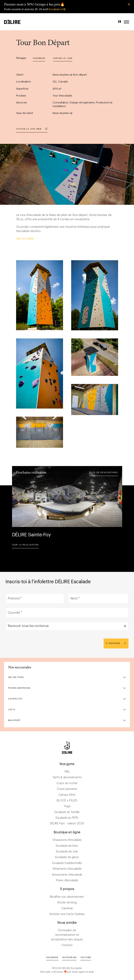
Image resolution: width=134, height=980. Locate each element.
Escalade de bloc (67, 846)
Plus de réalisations (104, 473)
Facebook (39, 58)
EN (120, 22)
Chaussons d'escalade (67, 840)
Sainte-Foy (15, 699)
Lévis (12, 710)
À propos (67, 889)
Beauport (14, 720)
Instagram (69, 957)
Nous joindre (67, 923)
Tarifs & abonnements (67, 777)
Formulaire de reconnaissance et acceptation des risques (67, 935)
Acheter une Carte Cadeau (67, 914)
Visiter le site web (32, 129)
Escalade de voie (67, 852)
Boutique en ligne (67, 832)
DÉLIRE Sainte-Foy (32, 535)
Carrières (67, 908)
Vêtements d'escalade (67, 869)
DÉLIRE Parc (16, 677)
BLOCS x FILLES (67, 801)
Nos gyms (67, 764)
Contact (67, 945)
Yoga (67, 806)
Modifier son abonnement (67, 897)
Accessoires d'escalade (67, 875)
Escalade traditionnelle (67, 863)
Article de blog (67, 903)
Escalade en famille (67, 812)
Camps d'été (67, 795)
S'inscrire (116, 643)
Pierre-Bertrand (19, 688)
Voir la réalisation (25, 545)
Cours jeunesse (67, 789)
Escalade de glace (67, 857)
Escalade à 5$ (57, 9)
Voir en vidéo (25, 239)
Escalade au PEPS (67, 818)
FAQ (67, 772)
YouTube (86, 957)
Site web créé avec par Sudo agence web (67, 972)
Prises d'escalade (67, 880)
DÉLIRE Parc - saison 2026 (67, 824)
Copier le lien (63, 58)
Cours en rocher (67, 783)
